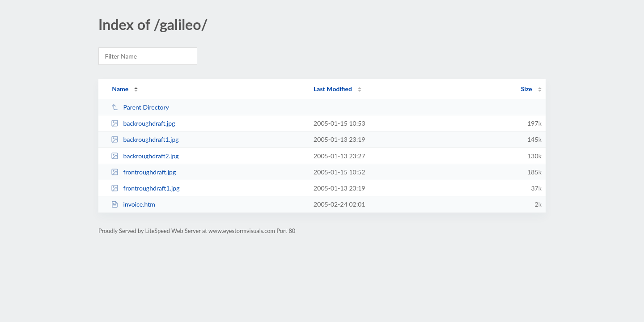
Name (120, 89)
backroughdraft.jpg (143, 123)
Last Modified (333, 89)
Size (527, 89)
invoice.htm (133, 204)
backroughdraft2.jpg (145, 156)
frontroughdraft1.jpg (145, 188)
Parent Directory (140, 107)
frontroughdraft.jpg (143, 172)
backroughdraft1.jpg (145, 139)
